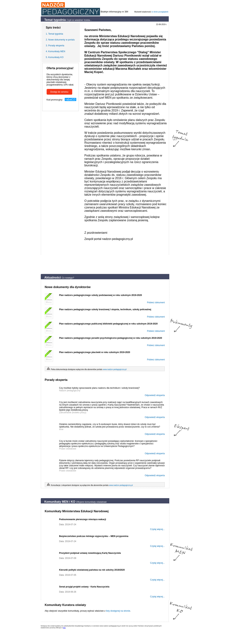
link (64, 628)
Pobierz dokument (156, 303)
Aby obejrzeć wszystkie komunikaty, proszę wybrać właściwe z (75, 611)
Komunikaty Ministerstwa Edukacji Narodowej (77, 511)
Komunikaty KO (56, 57)
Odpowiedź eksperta (155, 395)
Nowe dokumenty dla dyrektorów (68, 287)
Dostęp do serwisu (59, 92)
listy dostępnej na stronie (118, 611)
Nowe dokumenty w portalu (62, 40)
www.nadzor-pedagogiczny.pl (115, 369)
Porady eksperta (56, 46)
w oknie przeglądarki (160, 12)
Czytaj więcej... (157, 529)
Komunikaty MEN (57, 51)
